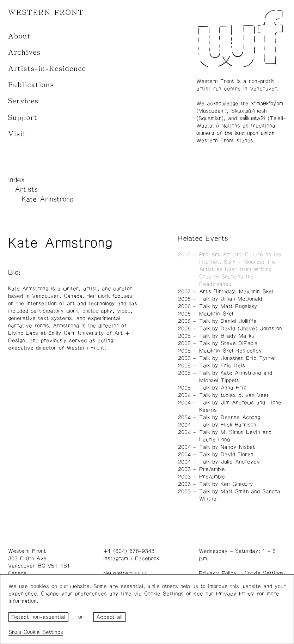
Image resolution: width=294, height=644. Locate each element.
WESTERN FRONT (46, 13)
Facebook (147, 558)
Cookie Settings (264, 573)
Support (23, 118)
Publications (31, 85)
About (20, 36)
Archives (24, 52)
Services (23, 101)
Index (17, 180)
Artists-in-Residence (47, 69)
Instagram (116, 558)
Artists (26, 189)
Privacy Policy (218, 573)
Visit (17, 134)
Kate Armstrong (48, 199)
